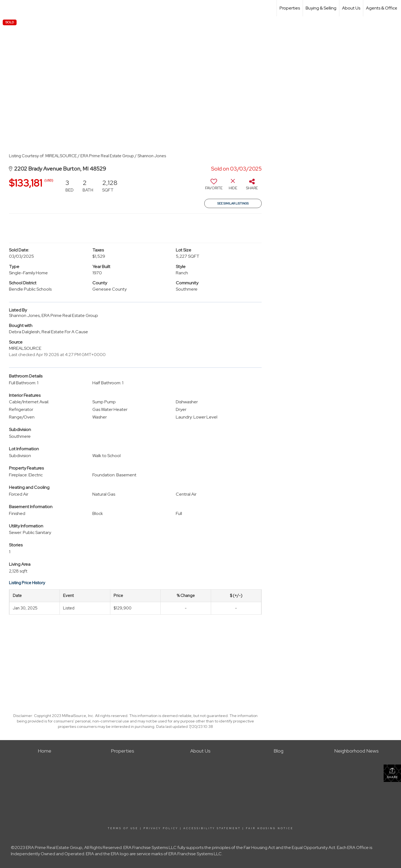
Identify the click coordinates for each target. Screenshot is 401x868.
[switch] (214, 186)
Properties (290, 8)
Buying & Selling (321, 8)
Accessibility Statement (212, 828)
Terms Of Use (123, 828)
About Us (351, 8)
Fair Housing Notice (270, 828)
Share (392, 773)
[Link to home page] (7, 8)
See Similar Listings (233, 203)
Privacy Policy (161, 828)
